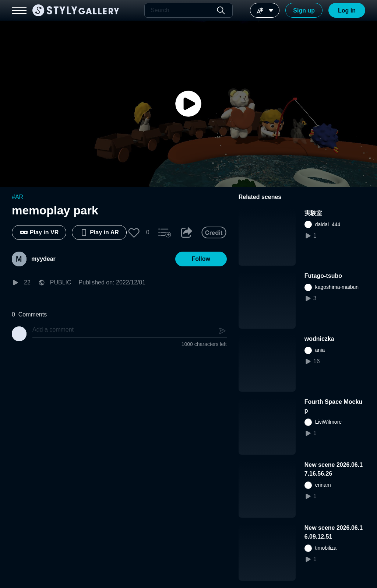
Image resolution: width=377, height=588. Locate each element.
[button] (134, 232)
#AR (17, 197)
